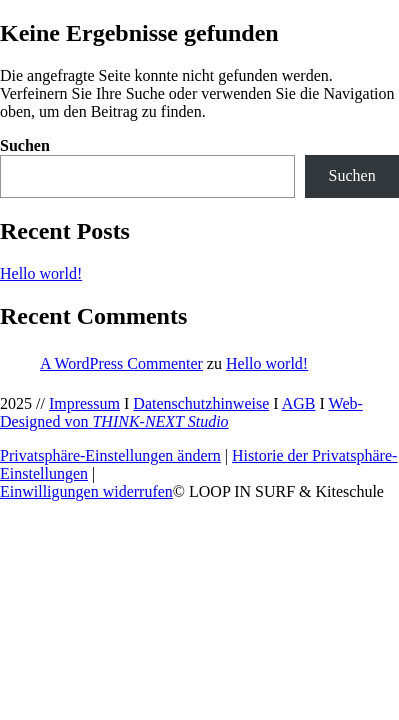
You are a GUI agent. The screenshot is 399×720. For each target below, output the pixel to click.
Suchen (25, 145)
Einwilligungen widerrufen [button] (86, 491)
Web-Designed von (181, 412)
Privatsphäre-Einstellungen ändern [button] (110, 455)
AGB (299, 403)
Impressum (84, 403)
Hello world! (41, 273)
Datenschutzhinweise (201, 403)
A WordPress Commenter (121, 363)
